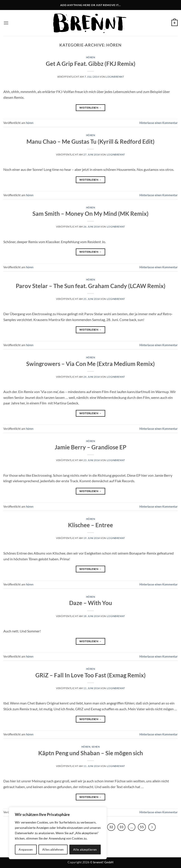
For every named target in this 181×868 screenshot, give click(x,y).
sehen (96, 747)
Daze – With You (91, 603)
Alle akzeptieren (85, 849)
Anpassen (26, 849)
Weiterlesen (90, 108)
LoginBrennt (115, 77)
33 (121, 827)
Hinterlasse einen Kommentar (159, 123)
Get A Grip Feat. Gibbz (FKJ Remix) (91, 64)
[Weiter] (152, 827)
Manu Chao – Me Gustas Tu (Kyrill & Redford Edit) (90, 141)
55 (142, 827)
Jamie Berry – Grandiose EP (90, 447)
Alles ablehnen (53, 849)
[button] (6, 23)
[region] (58, 833)
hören (91, 57)
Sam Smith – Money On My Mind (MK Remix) (90, 214)
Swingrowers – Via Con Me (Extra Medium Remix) (90, 364)
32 (111, 827)
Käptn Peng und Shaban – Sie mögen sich (91, 753)
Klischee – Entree (90, 525)
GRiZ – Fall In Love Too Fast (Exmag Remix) (90, 675)
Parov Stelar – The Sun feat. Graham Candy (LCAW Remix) (91, 286)
